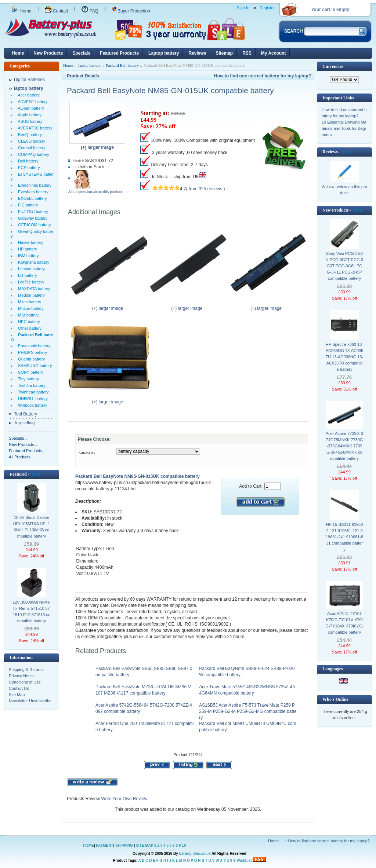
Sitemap (224, 53)
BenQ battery (29, 135)
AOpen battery (30, 108)
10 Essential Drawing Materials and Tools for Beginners (344, 128)
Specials (81, 53)
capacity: (87, 452)
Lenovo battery (30, 269)
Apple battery (29, 115)
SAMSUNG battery (34, 366)
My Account (274, 53)
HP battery (26, 249)
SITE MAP (144, 845)
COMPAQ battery (32, 154)
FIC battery (27, 205)
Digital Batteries (29, 80)
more (35, 474)
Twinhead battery (32, 392)
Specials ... (19, 438)
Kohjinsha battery (32, 262)
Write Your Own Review (124, 799)
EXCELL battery (31, 198)
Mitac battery (28, 302)
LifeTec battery (30, 282)
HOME (88, 845)
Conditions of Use (25, 682)
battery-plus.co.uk (195, 854)
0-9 (233, 860)
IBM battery (27, 256)
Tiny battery (27, 379)
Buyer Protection (131, 11)
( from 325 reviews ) (206, 189)
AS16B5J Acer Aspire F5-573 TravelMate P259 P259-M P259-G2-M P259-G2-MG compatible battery (248, 711)
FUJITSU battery (32, 212)
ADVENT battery (32, 102)
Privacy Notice (22, 676)
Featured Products (119, 53)
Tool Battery (26, 414)
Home (21, 11)
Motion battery (30, 308)
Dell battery (27, 161)
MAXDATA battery (33, 289)
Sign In (243, 8)
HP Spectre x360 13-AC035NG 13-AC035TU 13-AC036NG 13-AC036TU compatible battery (345, 357)
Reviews (197, 53)
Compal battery (31, 148)
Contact (56, 11)
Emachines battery (34, 185)
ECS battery (28, 168)
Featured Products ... (28, 451)
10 (184, 845)
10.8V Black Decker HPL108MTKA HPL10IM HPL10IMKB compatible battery (32, 527)
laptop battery (89, 65)
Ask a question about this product (95, 191)
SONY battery (29, 372)
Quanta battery (30, 359)
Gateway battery (32, 218)
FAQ (90, 11)
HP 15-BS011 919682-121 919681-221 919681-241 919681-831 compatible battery (344, 537)
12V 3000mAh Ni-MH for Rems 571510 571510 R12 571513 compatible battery (32, 611)
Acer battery (28, 95)
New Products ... (24, 444)
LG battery (26, 275)
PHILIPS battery (31, 352)
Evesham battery (32, 192)
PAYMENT (104, 845)
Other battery (29, 328)
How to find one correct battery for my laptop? (263, 76)
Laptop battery (164, 53)
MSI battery (27, 315)
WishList (244, 860)
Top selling (24, 423)
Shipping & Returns (26, 670)
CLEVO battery (30, 141)
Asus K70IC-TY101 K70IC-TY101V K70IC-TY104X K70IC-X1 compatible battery (344, 623)
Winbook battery (32, 405)
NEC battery (28, 322)
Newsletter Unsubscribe (30, 701)
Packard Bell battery (122, 65)
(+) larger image (109, 306)
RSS (247, 53)
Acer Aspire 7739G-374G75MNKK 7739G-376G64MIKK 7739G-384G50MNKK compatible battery (344, 446)
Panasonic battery (33, 346)
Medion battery (30, 295)
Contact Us (19, 688)
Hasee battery (30, 242)
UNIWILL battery (32, 399)
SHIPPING (124, 845)
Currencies (333, 66)
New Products (48, 53)
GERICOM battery (33, 225)
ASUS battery (29, 121)
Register (267, 8)
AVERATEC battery (34, 128)
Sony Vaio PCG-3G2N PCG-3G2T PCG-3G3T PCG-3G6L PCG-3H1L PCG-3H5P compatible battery (345, 266)
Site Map (17, 695)
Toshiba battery (31, 385)
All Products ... (22, 457)
